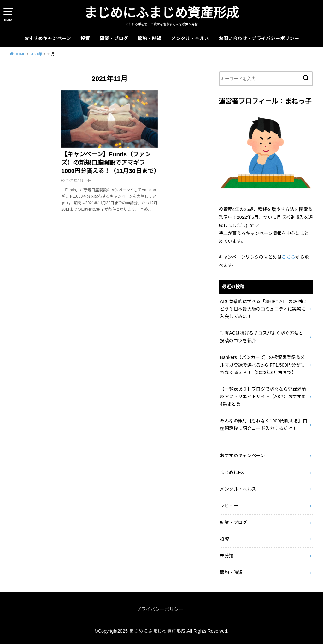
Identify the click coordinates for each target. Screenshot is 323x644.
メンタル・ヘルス (190, 39)
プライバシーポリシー (160, 609)
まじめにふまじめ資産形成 (161, 13)
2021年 (36, 54)
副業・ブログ (114, 39)
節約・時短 (150, 39)
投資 (85, 39)
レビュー (229, 506)
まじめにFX (232, 472)
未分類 (227, 556)
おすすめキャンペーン (47, 39)
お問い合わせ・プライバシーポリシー (259, 39)
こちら (288, 257)
